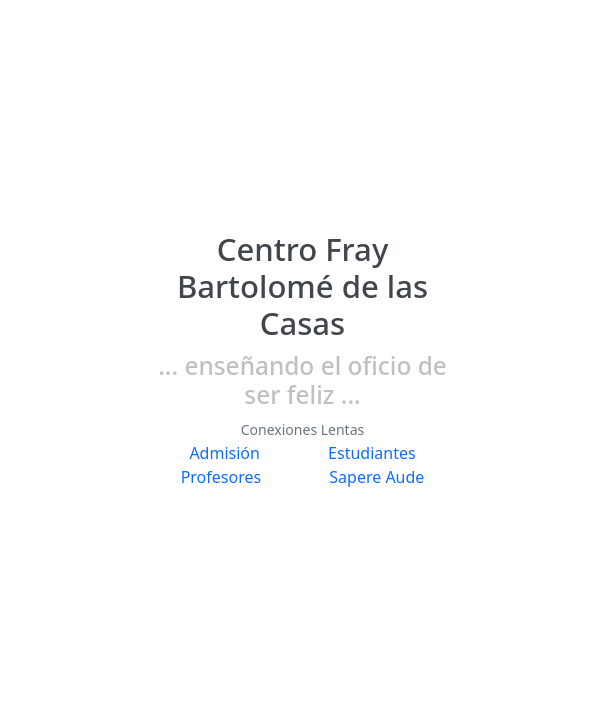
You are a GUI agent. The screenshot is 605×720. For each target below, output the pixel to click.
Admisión (224, 453)
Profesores (221, 477)
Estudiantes (372, 453)
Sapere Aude (376, 477)
